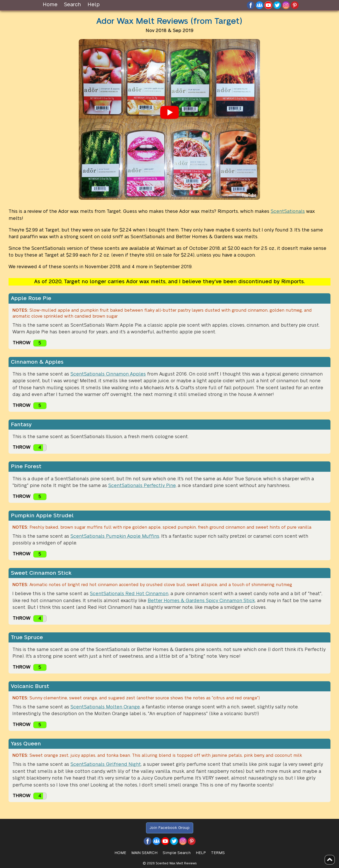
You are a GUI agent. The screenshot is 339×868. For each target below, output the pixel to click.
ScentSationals (288, 211)
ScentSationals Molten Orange (105, 707)
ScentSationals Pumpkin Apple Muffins (115, 536)
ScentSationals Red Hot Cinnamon (129, 594)
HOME (120, 853)
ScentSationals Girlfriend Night (106, 764)
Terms (218, 853)
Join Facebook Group (169, 828)
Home (50, 5)
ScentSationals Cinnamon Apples (108, 374)
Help (94, 5)
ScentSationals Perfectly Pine (142, 486)
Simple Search (177, 853)
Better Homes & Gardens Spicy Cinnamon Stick (201, 601)
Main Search (144, 853)
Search (73, 5)
